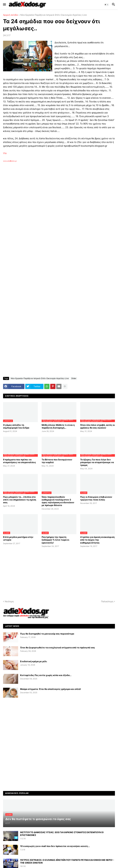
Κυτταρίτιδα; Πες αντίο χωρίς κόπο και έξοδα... (46, 675)
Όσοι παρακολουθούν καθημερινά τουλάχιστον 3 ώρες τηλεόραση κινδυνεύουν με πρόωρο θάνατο (58, 501)
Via (5, 153)
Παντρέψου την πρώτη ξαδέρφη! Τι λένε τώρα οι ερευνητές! (55, 540)
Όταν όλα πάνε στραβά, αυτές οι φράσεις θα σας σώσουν (98, 426)
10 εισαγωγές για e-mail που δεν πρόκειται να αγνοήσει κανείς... (55, 846)
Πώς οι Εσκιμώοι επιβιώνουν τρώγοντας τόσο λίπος (96, 498)
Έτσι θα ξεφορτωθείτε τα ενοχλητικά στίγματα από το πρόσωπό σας (58, 648)
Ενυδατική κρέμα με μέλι (34, 661)
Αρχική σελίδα (10, 15)
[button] (4, 5)
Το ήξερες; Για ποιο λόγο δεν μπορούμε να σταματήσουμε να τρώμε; (97, 462)
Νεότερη (9, 601)
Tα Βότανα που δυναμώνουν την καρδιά (57, 461)
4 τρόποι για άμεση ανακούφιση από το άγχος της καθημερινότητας (97, 540)
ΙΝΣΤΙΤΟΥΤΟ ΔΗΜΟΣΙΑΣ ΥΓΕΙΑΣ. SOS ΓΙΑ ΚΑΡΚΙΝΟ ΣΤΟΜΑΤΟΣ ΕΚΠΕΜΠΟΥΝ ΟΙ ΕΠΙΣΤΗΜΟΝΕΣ (62, 834)
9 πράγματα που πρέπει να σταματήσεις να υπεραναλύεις (20, 461)
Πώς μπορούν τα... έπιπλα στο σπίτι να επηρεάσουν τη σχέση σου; (20, 500)
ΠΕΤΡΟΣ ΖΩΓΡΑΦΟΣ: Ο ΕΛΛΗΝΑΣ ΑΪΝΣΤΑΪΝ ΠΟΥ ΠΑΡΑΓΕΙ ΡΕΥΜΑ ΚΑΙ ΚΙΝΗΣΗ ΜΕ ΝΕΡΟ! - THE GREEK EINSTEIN (67, 861)
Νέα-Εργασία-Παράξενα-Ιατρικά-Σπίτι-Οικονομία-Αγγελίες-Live (53, 15)
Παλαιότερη (107, 601)
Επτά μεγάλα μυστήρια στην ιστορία (18, 538)
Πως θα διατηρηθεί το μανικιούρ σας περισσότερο (47, 634)
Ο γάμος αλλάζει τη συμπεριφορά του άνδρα (16, 426)
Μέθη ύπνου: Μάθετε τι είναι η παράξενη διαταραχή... (58, 426)
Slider (74, 378)
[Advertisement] (52, 198)
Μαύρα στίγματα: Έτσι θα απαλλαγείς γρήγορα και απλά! (51, 689)
